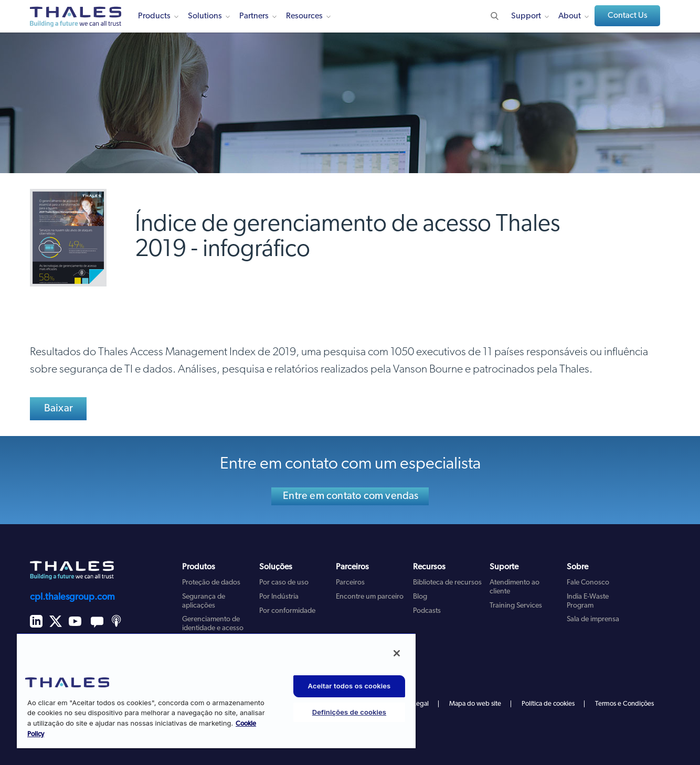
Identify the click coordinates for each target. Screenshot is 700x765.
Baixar (59, 409)
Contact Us (628, 16)
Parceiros (350, 583)
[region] (216, 690)
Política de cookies (548, 704)
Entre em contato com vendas (351, 496)
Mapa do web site (475, 704)
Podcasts (427, 611)
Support (526, 16)
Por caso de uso (284, 583)
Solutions (205, 16)
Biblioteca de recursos (447, 583)
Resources (304, 16)
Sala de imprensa (593, 619)
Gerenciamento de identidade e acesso (213, 624)
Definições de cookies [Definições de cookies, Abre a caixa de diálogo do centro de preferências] (349, 712)
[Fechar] (397, 653)
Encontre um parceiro (370, 597)
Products (154, 16)
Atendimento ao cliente (515, 587)
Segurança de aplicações (204, 601)
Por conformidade (287, 611)
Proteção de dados (211, 583)
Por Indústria (279, 597)
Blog (420, 597)
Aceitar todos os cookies (349, 686)
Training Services (516, 606)
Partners (254, 16)
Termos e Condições (624, 704)
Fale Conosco (588, 583)
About (570, 16)
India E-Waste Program (588, 601)
